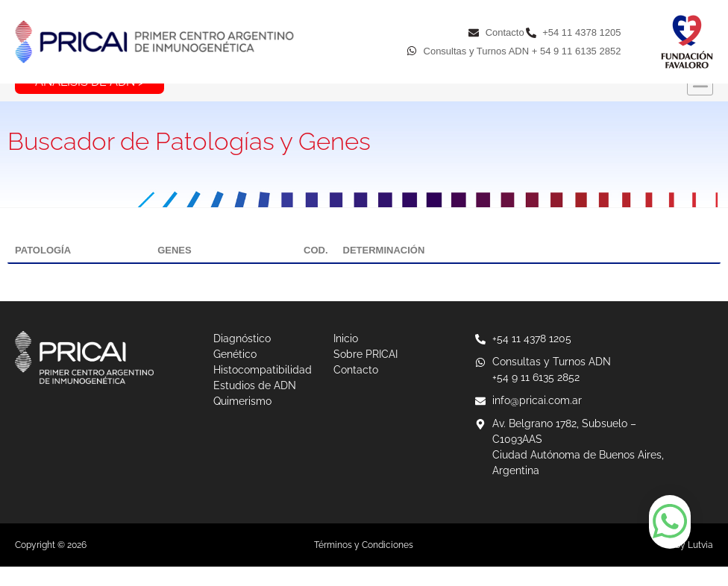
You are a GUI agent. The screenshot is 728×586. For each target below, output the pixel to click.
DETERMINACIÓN (384, 270)
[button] (700, 103)
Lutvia (700, 564)
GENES (175, 270)
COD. (316, 270)
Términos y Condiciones (364, 564)
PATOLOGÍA (43, 270)
